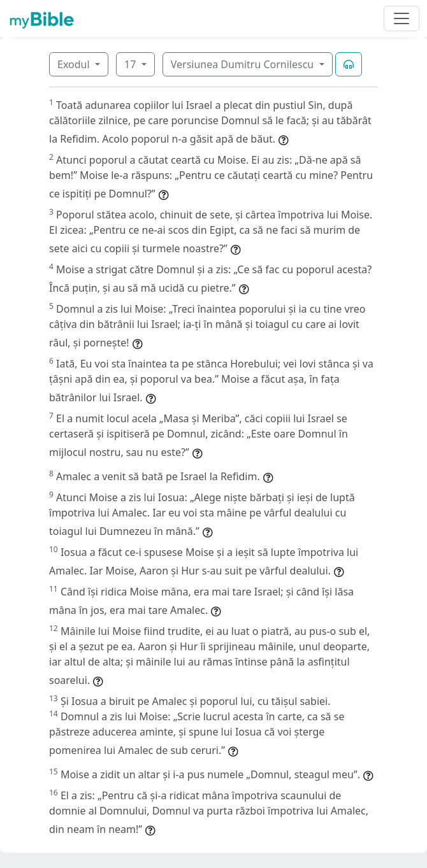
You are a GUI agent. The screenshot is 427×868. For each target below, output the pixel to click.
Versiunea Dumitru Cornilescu (244, 64)
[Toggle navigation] (402, 18)
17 (131, 64)
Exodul (75, 64)
